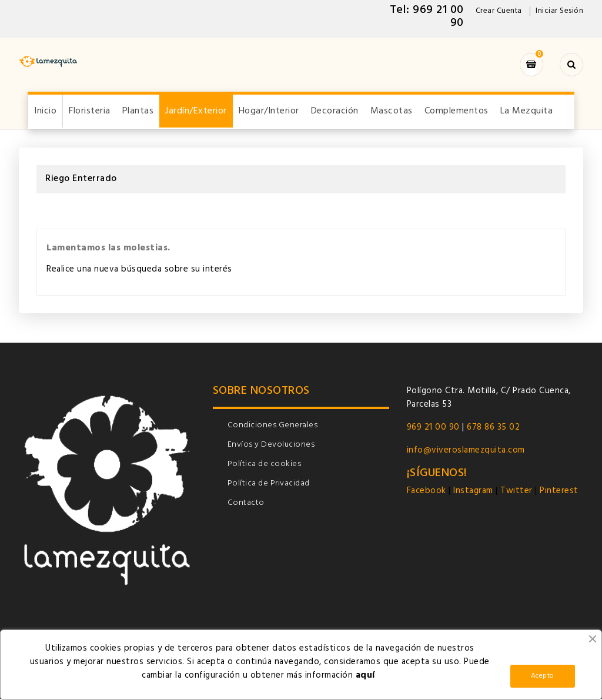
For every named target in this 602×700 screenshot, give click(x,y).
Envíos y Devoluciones (271, 446)
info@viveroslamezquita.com (466, 451)
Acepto (543, 676)
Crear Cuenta (499, 11)
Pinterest (559, 492)
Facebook (428, 492)
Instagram (473, 492)
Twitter (516, 492)
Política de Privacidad (269, 485)
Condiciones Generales (273, 426)
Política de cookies (265, 465)
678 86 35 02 (493, 428)
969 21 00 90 (433, 428)
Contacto (246, 504)
